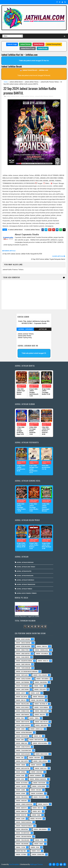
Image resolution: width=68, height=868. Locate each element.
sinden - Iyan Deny (34, 758)
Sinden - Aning (20, 729)
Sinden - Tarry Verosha (23, 664)
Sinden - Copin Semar (39, 786)
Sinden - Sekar (38, 686)
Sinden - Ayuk (20, 779)
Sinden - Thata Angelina (23, 668)
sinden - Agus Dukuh (22, 707)
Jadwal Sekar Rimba (24, 336)
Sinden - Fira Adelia (22, 797)
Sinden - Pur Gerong (22, 686)
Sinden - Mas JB (21, 700)
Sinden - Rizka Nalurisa (23, 646)
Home (6, 82)
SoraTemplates (14, 864)
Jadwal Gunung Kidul (54, 44)
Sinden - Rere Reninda (40, 829)
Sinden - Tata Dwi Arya (23, 840)
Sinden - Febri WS (42, 646)
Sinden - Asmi (20, 776)
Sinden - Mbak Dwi (21, 811)
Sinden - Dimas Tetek (22, 650)
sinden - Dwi (20, 758)
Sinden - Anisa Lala (41, 768)
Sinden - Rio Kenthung (23, 833)
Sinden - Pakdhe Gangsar (24, 822)
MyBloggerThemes (37, 864)
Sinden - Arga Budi (37, 772)
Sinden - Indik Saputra (36, 740)
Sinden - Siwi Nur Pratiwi (24, 837)
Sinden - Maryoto (21, 808)
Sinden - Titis (39, 840)
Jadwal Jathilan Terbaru (32, 82)
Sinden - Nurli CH (43, 661)
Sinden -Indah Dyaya (41, 754)
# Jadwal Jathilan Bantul (15, 230)
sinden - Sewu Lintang (40, 761)
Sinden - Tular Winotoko (24, 750)
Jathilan (43, 329)
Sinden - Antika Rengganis (24, 733)
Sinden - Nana (36, 815)
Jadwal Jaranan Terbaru (26, 334)
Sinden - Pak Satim (36, 819)
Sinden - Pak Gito (40, 715)
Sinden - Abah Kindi (41, 725)
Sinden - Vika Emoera (22, 844)
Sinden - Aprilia (21, 772)
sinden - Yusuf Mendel (41, 707)
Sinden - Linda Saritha (23, 654)
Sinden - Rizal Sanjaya (40, 675)
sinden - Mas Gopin (22, 761)
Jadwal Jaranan (25, 329)
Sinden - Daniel (20, 790)
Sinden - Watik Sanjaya (23, 754)
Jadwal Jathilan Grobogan (25, 562)
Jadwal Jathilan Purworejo (25, 580)
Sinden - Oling (20, 819)
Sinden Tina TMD (21, 851)
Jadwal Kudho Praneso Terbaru (50, 82)
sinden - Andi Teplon (41, 722)
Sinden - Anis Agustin (23, 768)
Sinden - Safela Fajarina (23, 679)
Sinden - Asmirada (35, 776)
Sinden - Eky (37, 736)
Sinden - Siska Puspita (23, 747)
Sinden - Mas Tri (37, 808)
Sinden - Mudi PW (21, 815)
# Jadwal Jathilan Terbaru (32, 230)
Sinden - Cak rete (21, 786)
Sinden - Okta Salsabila (40, 743)
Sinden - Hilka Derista (23, 657)
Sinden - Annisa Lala (36, 729)
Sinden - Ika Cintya (22, 697)
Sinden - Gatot (20, 693)
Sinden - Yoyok (20, 847)
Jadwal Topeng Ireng (25, 338)
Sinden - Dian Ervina (41, 682)
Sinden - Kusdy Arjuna (23, 639)
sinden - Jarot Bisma (22, 690)
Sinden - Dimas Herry (41, 711)
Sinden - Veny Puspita (23, 722)
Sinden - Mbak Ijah (22, 743)
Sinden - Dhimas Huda (23, 711)
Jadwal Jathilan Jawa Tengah (26, 567)
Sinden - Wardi (39, 844)
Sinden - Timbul (34, 718)
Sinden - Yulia (35, 847)
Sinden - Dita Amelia (42, 654)
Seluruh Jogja (12, 44)
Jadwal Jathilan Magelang (25, 576)
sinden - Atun (36, 851)
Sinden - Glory (35, 693)
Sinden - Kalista (43, 804)
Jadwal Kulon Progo (28, 48)
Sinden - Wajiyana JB (41, 704)
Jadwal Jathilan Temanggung (26, 584)
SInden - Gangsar (36, 765)
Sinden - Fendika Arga (41, 650)
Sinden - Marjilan (38, 697)
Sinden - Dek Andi (36, 790)
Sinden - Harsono (21, 801)
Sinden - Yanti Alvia (22, 675)
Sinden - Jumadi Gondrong (24, 804)
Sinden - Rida (20, 718)
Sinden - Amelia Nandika (23, 643)
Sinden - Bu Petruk (22, 783)
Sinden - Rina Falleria (22, 704)
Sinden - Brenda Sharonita (38, 779)
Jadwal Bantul (39, 44)
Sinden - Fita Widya (39, 797)
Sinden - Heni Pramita (22, 715)
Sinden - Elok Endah (37, 794)
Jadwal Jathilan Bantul (16, 82)
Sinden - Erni (20, 740)
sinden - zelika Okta (38, 855)
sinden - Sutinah (21, 855)
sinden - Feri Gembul (42, 679)
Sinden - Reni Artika (22, 829)
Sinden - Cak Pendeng (22, 682)
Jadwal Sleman (25, 44)
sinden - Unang (21, 765)
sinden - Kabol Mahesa (23, 725)
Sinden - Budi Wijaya (39, 783)
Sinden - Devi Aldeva (22, 736)
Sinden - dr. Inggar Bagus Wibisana (27, 672)
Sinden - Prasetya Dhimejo (24, 826)
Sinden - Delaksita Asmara (24, 661)
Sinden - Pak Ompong (37, 700)
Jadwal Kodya (43, 48)
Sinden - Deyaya (21, 794)
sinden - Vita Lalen (40, 690)
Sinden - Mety (37, 811)
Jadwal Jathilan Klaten (24, 571)
